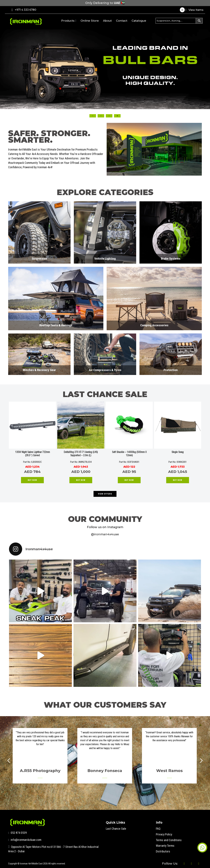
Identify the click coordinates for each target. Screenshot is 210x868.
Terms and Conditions (169, 840)
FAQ (158, 828)
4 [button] (117, 116)
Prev (10, 761)
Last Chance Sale (116, 828)
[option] (32, 443)
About (107, 21)
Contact (122, 21)
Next (200, 761)
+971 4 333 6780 (24, 10)
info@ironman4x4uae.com (25, 840)
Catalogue (139, 21)
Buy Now (32, 480)
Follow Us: (169, 863)
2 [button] (101, 116)
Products (69, 21)
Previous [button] (23, 91)
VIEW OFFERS (105, 494)
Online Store (90, 21)
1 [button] (93, 116)
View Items (192, 10)
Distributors (163, 851)
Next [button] (187, 91)
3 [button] (109, 116)
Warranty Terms (165, 845)
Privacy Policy (164, 834)
